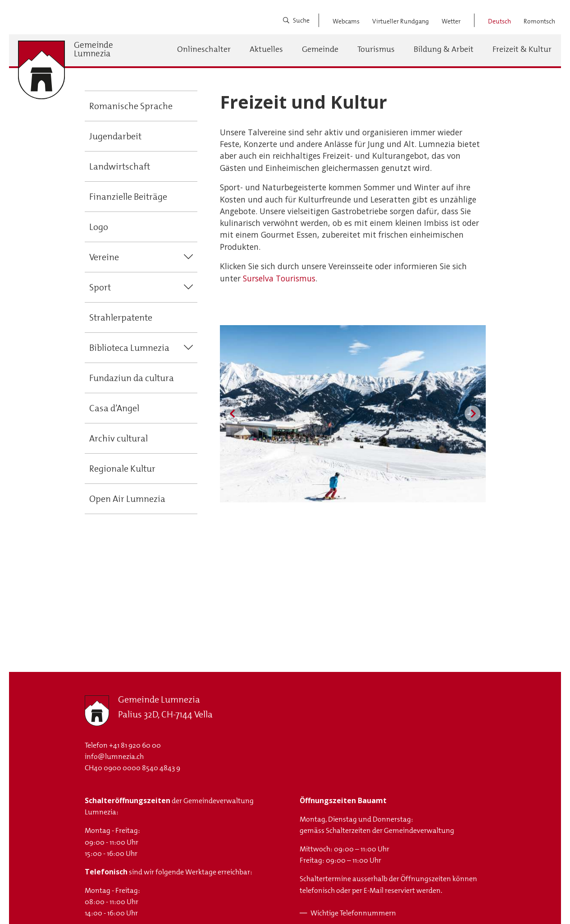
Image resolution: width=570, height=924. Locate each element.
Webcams (346, 21)
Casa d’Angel (114, 408)
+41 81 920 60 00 (135, 745)
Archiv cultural (119, 438)
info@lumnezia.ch (114, 756)
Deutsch (499, 21)
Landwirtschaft (120, 166)
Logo (99, 227)
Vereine (104, 257)
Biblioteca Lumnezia (129, 348)
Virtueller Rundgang (401, 21)
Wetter (451, 21)
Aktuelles (266, 49)
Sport (100, 287)
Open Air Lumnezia (127, 499)
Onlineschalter (204, 49)
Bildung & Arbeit (444, 49)
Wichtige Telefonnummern (353, 913)
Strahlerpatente (121, 317)
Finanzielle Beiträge (128, 197)
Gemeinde (320, 49)
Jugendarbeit (115, 136)
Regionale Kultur (122, 469)
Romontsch (539, 21)
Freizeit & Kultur (522, 49)
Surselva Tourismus (279, 278)
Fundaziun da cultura (132, 378)
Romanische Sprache (131, 106)
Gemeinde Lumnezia (93, 49)
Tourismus (376, 49)
